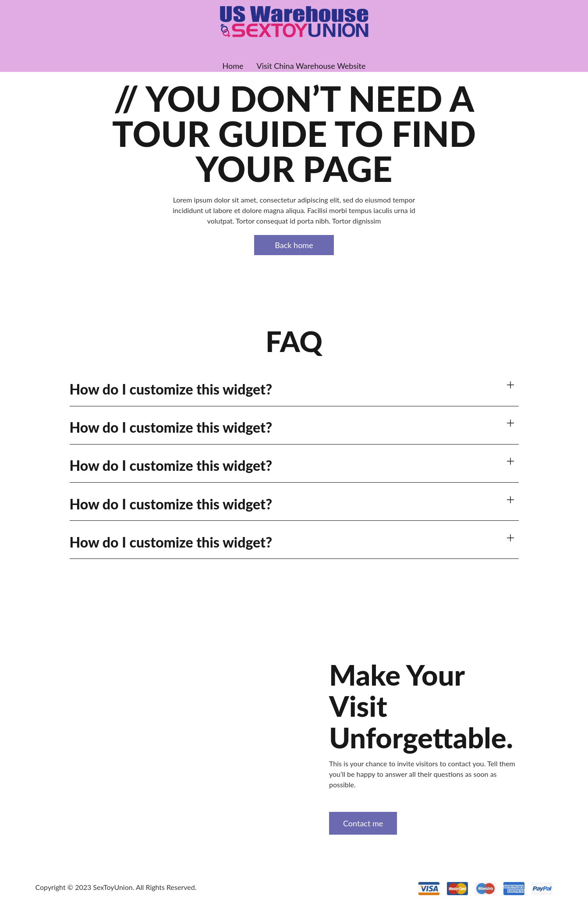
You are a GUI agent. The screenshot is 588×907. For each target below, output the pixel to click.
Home (233, 66)
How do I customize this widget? (171, 389)
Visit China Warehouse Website (311, 66)
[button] (294, 389)
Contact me (363, 823)
